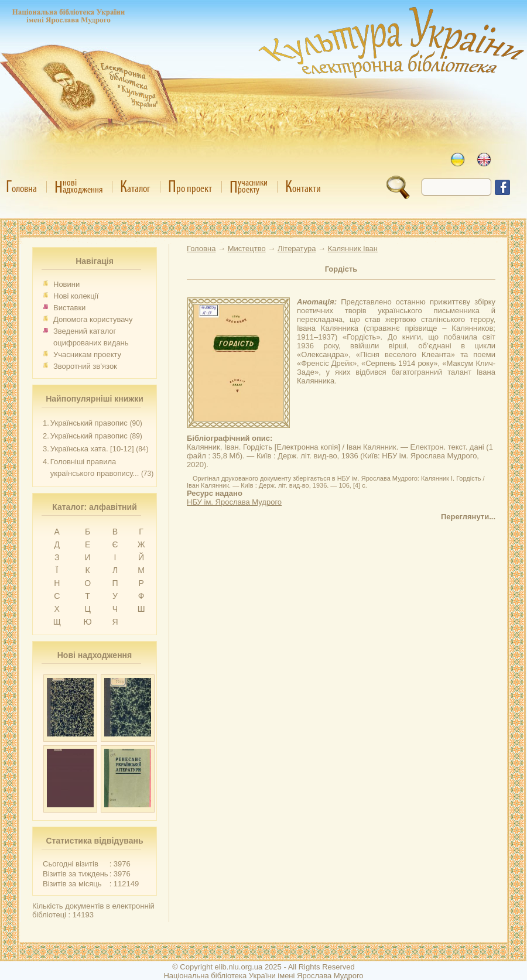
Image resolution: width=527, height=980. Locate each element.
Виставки (69, 308)
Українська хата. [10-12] (92, 449)
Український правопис (89, 423)
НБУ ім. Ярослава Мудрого (234, 502)
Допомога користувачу (93, 319)
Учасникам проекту (87, 354)
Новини (66, 284)
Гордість (341, 269)
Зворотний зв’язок (85, 366)
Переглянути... (468, 517)
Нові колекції (76, 296)
